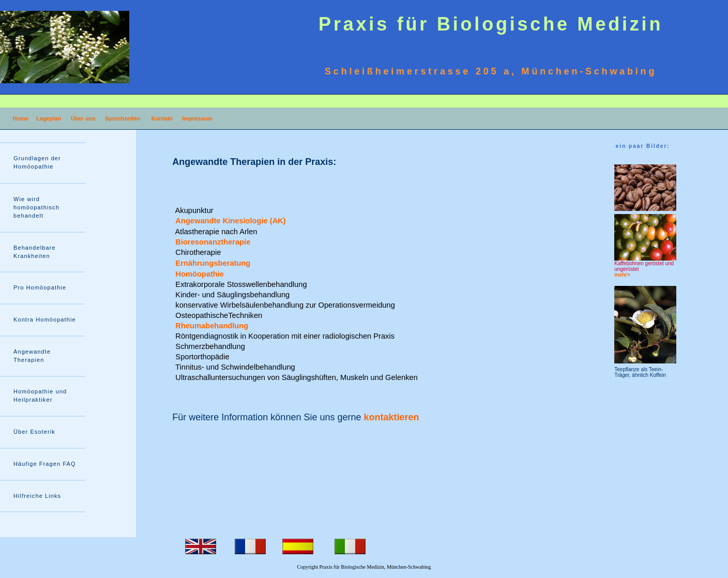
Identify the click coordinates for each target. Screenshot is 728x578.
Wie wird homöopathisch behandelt (36, 207)
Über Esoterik (34, 432)
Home (20, 118)
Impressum (197, 118)
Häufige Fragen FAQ (45, 464)
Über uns (83, 118)
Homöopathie (201, 274)
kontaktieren (392, 417)
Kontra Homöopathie (45, 320)
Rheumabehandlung (211, 326)
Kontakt (162, 118)
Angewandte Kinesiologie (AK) (231, 221)
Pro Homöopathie (40, 287)
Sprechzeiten (123, 118)
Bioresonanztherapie (212, 242)
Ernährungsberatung (212, 263)
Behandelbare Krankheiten (35, 252)
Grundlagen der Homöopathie (37, 162)
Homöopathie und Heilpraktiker (40, 396)
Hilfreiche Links (37, 496)
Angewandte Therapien (32, 356)
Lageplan (49, 118)
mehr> (622, 275)
